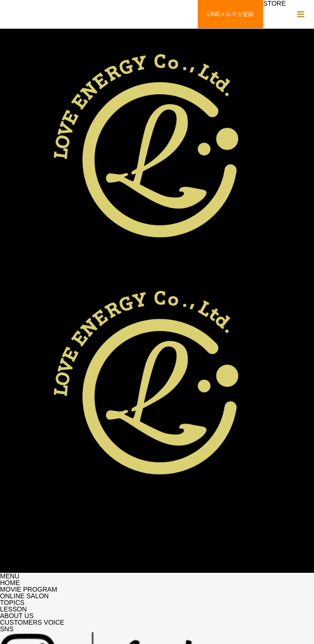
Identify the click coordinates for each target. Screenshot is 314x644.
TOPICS (12, 603)
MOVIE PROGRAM (28, 589)
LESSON (13, 609)
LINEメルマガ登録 (230, 14)
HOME (10, 583)
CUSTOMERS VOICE (32, 622)
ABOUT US (17, 616)
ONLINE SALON (24, 596)
